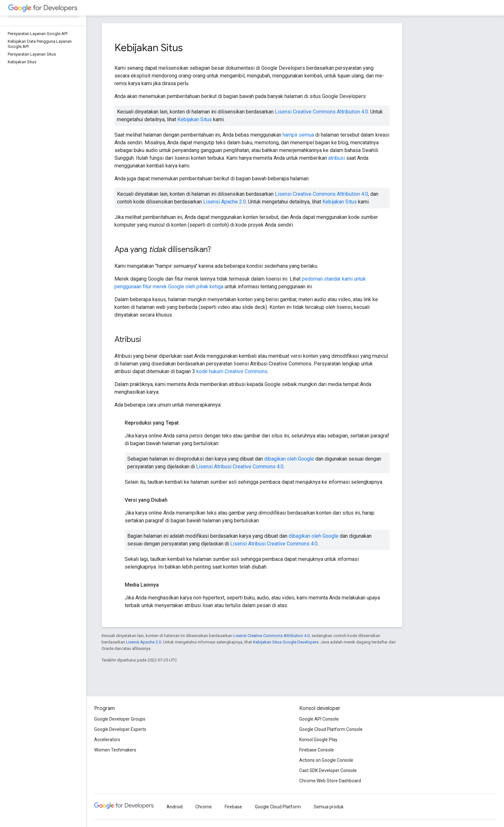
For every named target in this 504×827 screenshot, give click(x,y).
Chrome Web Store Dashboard (330, 781)
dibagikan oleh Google (289, 459)
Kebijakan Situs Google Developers (286, 642)
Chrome (204, 807)
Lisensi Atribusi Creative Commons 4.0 (240, 467)
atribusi (337, 158)
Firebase (233, 807)
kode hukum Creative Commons (232, 371)
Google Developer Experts (120, 729)
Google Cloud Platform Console (331, 729)
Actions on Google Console (326, 760)
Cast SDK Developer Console (328, 770)
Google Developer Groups (120, 719)
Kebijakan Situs (195, 119)
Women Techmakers (115, 750)
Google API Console (319, 719)
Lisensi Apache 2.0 (225, 202)
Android (175, 807)
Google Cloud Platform (278, 807)
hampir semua (298, 135)
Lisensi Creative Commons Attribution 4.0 (321, 112)
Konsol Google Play (318, 740)
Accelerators (107, 740)
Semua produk (329, 807)
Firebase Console (317, 750)
